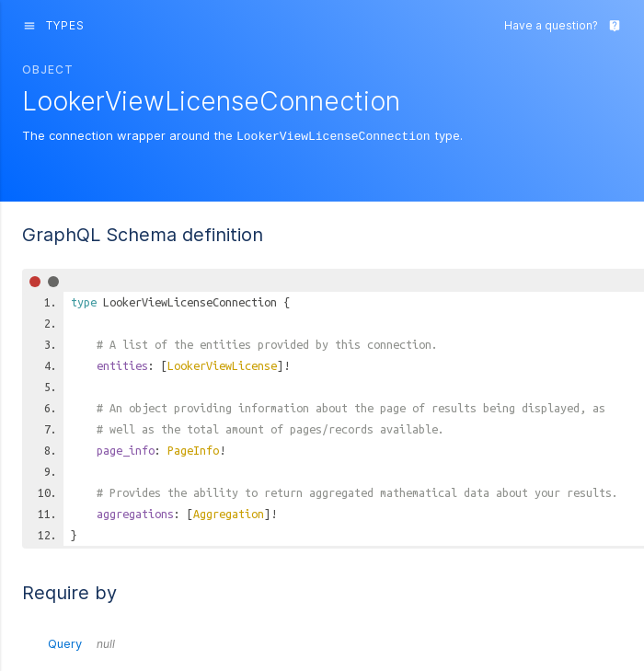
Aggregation (229, 513)
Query (81, 642)
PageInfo (193, 449)
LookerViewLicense (222, 364)
